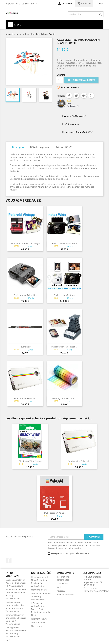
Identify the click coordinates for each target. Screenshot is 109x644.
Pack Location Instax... (64, 295)
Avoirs (60, 587)
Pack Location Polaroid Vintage (25, 243)
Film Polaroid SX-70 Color (55, 513)
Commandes (63, 583)
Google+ (84, 96)
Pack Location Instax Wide (64, 243)
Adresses (61, 591)
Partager (69, 96)
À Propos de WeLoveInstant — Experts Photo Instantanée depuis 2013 (40, 609)
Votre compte (65, 573)
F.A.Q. (8, 640)
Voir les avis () (73, 106)
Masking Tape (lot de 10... (64, 398)
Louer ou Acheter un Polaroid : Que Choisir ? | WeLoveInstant (16, 583)
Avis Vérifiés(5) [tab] (64, 147)
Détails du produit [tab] (40, 147)
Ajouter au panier (81, 80)
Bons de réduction (65, 595)
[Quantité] (60, 80)
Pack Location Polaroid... (25, 295)
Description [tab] (19, 147)
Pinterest (91, 96)
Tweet (76, 96)
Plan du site (37, 626)
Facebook (9, 560)
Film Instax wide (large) (30, 461)
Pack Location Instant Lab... (64, 347)
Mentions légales (39, 590)
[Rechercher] (86, 14)
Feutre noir (25, 347)
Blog (101, 4)
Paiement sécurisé (40, 619)
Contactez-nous (38, 622)
